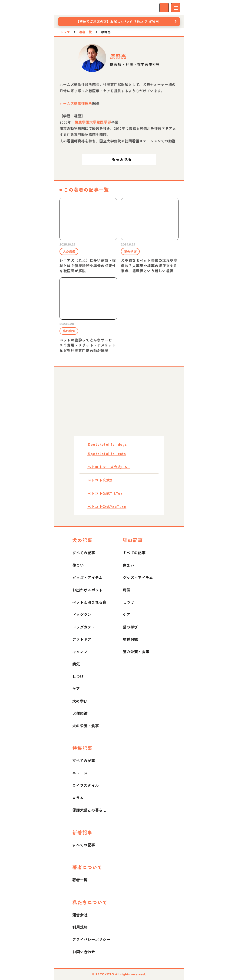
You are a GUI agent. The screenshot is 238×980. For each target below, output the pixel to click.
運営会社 (80, 915)
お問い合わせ (84, 952)
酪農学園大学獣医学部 (93, 122)
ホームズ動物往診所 (76, 103)
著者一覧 (86, 32)
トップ (65, 32)
